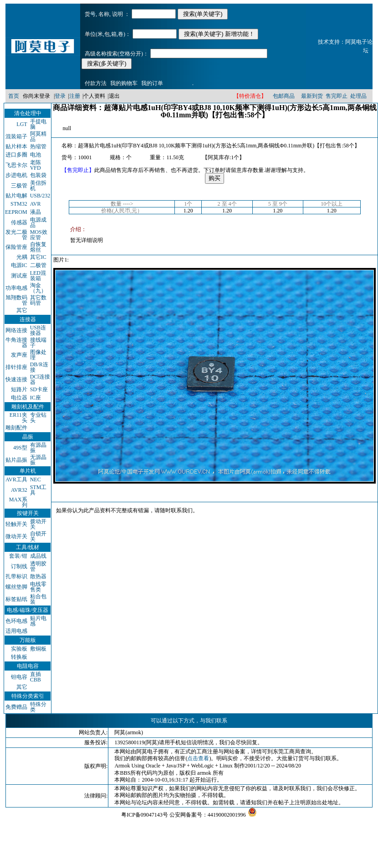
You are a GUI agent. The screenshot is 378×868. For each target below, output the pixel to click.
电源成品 (38, 222)
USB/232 (40, 196)
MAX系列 (18, 502)
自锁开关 (38, 536)
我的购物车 (124, 83)
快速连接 (16, 379)
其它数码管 (38, 300)
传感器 (19, 222)
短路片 (19, 389)
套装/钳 (18, 556)
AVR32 (19, 490)
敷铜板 (38, 649)
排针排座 (16, 367)
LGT (22, 124)
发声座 (19, 355)
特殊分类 (38, 707)
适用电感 (16, 631)
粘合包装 (38, 599)
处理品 (358, 96)
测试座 (19, 276)
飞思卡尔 (16, 165)
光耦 (22, 257)
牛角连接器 (16, 343)
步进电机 (16, 175)
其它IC (38, 257)
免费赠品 (16, 707)
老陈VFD (36, 165)
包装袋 (38, 175)
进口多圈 (16, 155)
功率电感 (16, 288)
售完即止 (337, 96)
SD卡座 (39, 389)
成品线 (38, 556)
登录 (60, 96)
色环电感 (16, 621)
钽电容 (19, 677)
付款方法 (96, 83)
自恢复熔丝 (38, 247)
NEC (36, 479)
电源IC (19, 265)
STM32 (19, 204)
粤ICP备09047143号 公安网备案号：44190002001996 (184, 815)
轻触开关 (16, 524)
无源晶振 (38, 460)
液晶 (36, 212)
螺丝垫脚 (16, 587)
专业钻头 (38, 418)
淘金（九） (38, 288)
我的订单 (152, 83)
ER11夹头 (18, 418)
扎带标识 (16, 576)
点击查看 (198, 758)
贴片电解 (16, 196)
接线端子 (38, 343)
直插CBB (36, 677)
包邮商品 (284, 96)
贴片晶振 (16, 460)
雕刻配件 (16, 428)
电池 (36, 155)
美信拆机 (38, 186)
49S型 (20, 448)
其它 (22, 310)
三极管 (19, 186)
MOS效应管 (39, 235)
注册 (75, 96)
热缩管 (38, 146)
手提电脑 (38, 124)
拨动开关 (38, 524)
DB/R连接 (39, 367)
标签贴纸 (16, 599)
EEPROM (16, 212)
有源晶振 (38, 448)
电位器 (19, 398)
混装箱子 (16, 136)
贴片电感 (38, 621)
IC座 (36, 398)
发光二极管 (16, 235)
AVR (36, 204)
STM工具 (38, 490)
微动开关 (16, 536)
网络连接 (16, 330)
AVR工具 (16, 479)
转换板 (19, 657)
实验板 (19, 649)
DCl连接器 (40, 379)
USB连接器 (38, 330)
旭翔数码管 (16, 300)
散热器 (38, 576)
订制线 (19, 566)
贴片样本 (16, 146)
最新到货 (312, 96)
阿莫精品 (38, 136)
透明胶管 (38, 566)
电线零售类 (38, 587)
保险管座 (16, 247)
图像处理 (38, 355)
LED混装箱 (38, 276)
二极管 (38, 265)
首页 (14, 96)
